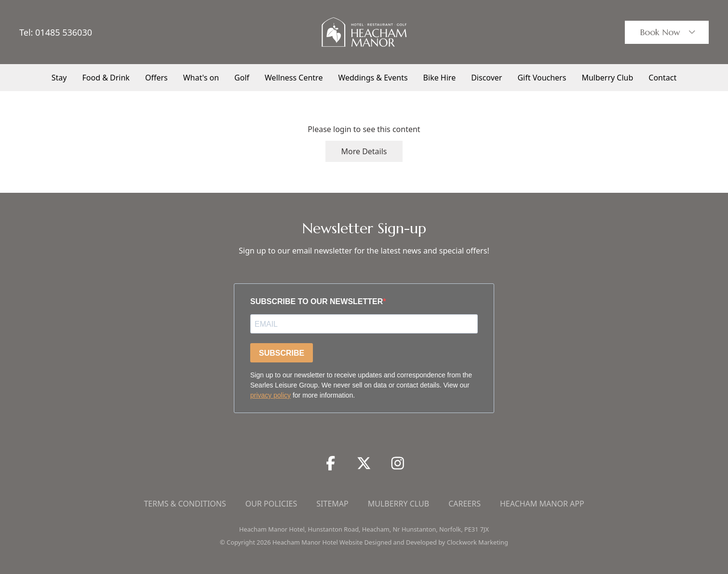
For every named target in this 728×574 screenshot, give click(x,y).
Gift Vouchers (542, 78)
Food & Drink (106, 78)
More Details (364, 151)
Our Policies (271, 504)
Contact (662, 78)
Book (669, 32)
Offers (156, 78)
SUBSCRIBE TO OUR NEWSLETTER (317, 301)
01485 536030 (64, 32)
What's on (201, 78)
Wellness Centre (294, 78)
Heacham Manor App (542, 504)
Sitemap (332, 504)
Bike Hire (440, 78)
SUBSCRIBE (282, 353)
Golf (242, 78)
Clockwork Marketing (478, 542)
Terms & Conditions (185, 504)
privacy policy (270, 395)
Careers (465, 504)
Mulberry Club (607, 78)
